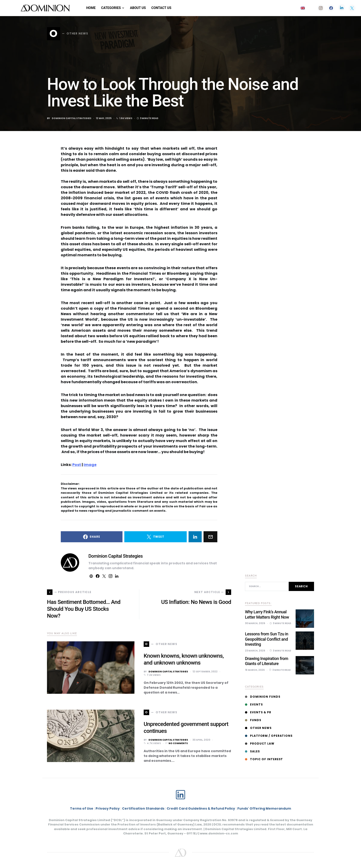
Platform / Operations (269, 736)
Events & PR (258, 712)
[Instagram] (321, 8)
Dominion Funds (263, 697)
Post (77, 465)
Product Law (260, 744)
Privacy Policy (108, 808)
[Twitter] (352, 8)
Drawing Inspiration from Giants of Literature (267, 661)
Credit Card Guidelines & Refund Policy (201, 808)
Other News (258, 728)
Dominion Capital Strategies (72, 118)
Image (90, 465)
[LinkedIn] (342, 8)
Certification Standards (143, 808)
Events (254, 704)
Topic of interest (264, 759)
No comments (178, 743)
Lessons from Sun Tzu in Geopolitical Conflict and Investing (267, 639)
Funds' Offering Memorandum (264, 808)
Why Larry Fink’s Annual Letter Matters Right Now (267, 614)
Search (301, 586)
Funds (253, 720)
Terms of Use (82, 808)
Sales (252, 751)
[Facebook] (331, 8)
